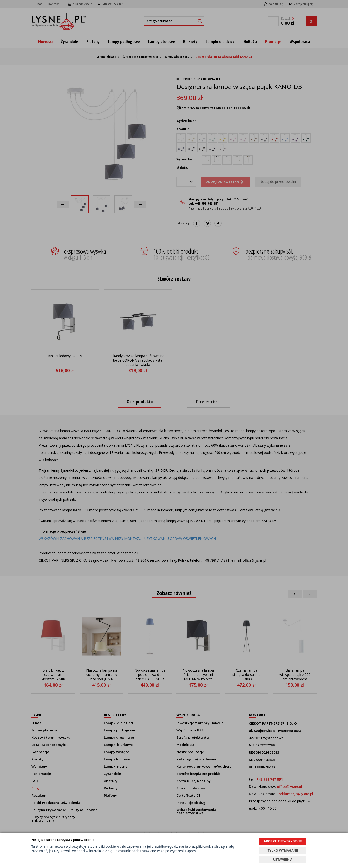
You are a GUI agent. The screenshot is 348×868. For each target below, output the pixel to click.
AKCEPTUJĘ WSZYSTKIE (283, 841)
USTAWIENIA (283, 859)
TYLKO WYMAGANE (283, 850)
